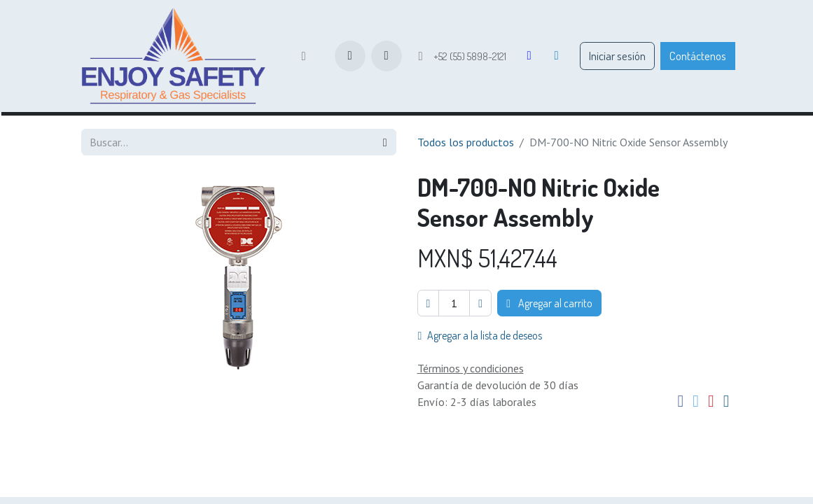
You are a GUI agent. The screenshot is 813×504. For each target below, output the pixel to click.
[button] (387, 56)
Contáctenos (698, 56)
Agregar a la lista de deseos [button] (480, 335)
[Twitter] (696, 402)
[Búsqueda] (385, 142)
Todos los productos (466, 142)
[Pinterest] (711, 402)
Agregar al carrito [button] (549, 303)
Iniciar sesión (617, 56)
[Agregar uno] (480, 303)
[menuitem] (303, 56)
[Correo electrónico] (727, 402)
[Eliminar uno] (429, 303)
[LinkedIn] (557, 56)
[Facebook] (529, 56)
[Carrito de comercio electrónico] (350, 56)
